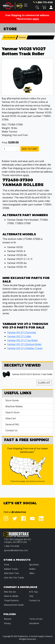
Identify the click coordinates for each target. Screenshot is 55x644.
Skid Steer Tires (12, 573)
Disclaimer (34, 623)
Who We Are (10, 592)
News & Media (11, 596)
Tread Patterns (11, 600)
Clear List (44, 383)
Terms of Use (36, 619)
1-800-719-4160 (44, 2)
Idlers (32, 573)
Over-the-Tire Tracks (14, 578)
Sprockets (34, 565)
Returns (8, 619)
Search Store (12, 412)
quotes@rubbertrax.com (16, 550)
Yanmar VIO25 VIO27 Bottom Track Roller (32, 374)
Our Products (10, 37)
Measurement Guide (14, 605)
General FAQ (12, 424)
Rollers (32, 569)
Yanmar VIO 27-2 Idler (19, 336)
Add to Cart (30, 149)
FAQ (31, 596)
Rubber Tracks (11, 569)
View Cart (11, 418)
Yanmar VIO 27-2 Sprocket (22, 332)
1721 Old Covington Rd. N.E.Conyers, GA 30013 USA (18, 541)
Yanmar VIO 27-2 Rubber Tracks (25, 348)
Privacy (7, 623)
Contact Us (11, 430)
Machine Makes (14, 406)
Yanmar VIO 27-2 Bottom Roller (24, 344)
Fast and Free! (20, 135)
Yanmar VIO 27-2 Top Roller (23, 340)
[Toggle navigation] (26, 5)
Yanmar (13, 132)
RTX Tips (34, 592)
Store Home (12, 400)
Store (7, 565)
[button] (37, 7)
